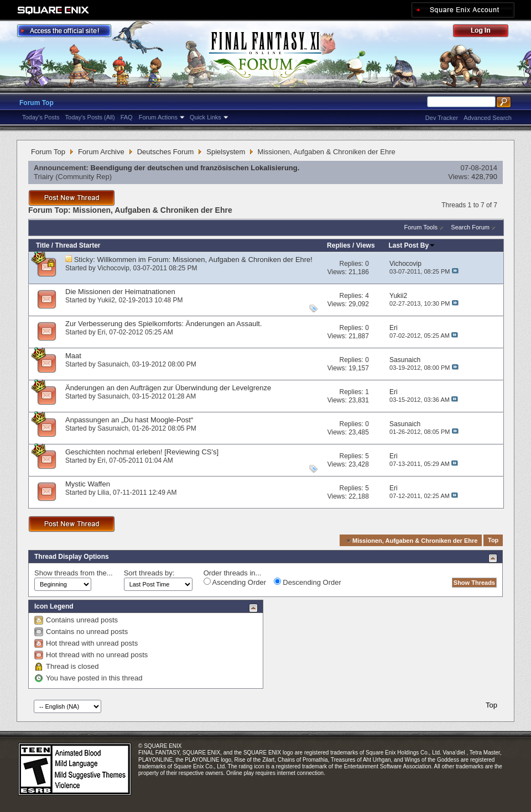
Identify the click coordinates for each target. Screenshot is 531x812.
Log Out (486, 32)
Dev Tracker (442, 118)
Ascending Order (235, 582)
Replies (339, 245)
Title (43, 245)
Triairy (44, 177)
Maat (73, 356)
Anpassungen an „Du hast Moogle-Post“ (129, 420)
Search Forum (470, 227)
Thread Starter (77, 245)
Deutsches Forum (166, 152)
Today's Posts (41, 117)
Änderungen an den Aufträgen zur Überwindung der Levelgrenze (168, 388)
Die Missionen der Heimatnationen (120, 292)
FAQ (127, 117)
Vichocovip (113, 268)
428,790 (484, 177)
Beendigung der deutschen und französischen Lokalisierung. (195, 168)
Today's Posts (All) (90, 117)
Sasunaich (113, 364)
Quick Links (205, 117)
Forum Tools (421, 227)
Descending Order (308, 582)
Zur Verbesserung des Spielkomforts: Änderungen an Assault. (164, 324)
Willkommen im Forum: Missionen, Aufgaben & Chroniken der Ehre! (205, 260)
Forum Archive (101, 152)
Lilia (103, 493)
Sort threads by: (149, 573)
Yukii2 (106, 300)
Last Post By (412, 245)
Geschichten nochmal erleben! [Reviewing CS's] (142, 452)
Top (493, 541)
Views (366, 245)
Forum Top (37, 103)
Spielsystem (226, 152)
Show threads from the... (74, 573)
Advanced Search (488, 118)
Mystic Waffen (88, 484)
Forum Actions (158, 117)
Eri (101, 332)
